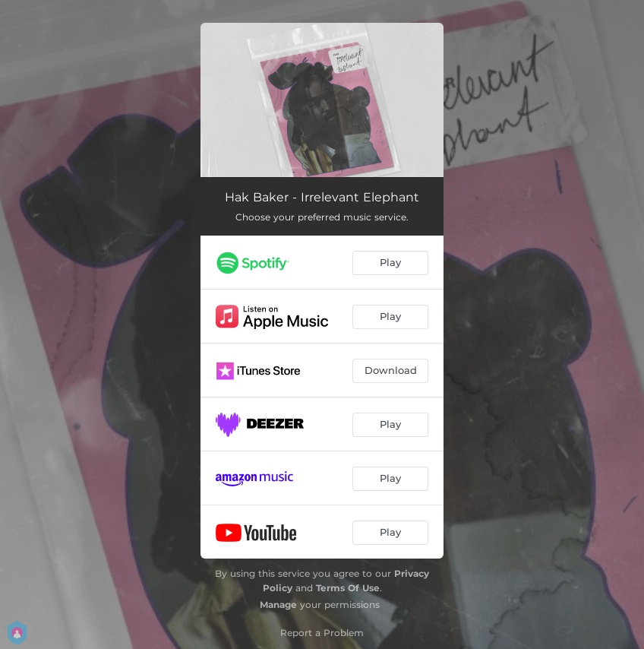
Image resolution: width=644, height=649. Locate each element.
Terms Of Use (348, 588)
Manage (278, 605)
